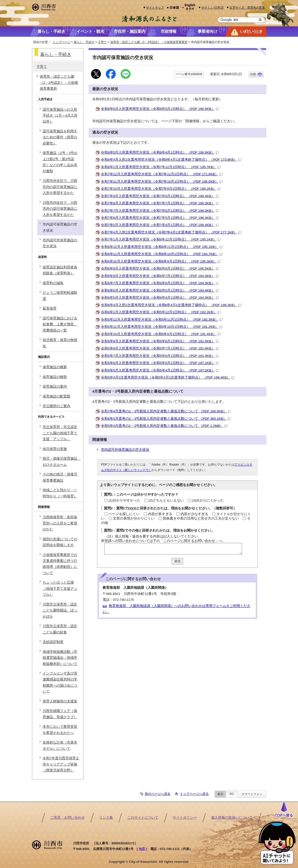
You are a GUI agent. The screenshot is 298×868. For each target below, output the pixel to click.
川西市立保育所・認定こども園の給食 (60, 629)
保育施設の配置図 (56, 396)
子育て (102, 42)
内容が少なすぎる (194, 514)
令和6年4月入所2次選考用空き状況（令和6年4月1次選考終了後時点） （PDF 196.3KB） (171, 305)
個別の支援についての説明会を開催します (60, 542)
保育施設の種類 (55, 377)
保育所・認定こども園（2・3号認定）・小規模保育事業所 (149, 42)
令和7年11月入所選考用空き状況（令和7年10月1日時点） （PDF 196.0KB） (162, 182)
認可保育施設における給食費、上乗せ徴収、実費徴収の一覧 (60, 324)
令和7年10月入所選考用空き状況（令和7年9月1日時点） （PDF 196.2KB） (161, 189)
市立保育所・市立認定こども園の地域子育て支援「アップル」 (60, 433)
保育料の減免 (53, 283)
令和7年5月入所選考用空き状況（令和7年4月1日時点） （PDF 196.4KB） (160, 225)
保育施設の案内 (55, 387)
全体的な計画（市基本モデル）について (60, 745)
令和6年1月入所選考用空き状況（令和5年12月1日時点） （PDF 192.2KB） (161, 312)
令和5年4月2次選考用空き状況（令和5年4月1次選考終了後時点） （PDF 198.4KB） (168, 377)
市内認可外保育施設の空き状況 (125, 450)
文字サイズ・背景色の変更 (247, 8)
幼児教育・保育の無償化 (60, 343)
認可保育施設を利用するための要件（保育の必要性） (60, 137)
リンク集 (106, 818)
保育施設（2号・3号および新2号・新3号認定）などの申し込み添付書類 (60, 162)
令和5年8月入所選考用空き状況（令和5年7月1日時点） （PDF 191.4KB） (160, 348)
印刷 (253, 74)
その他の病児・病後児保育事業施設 (60, 477)
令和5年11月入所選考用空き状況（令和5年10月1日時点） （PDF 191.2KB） (162, 327)
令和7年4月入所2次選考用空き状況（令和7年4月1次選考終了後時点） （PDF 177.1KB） (171, 232)
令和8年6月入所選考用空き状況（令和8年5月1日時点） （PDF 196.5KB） (160, 109)
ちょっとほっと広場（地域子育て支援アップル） (60, 589)
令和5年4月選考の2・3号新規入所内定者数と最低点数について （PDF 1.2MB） (164, 426)
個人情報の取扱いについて (232, 818)
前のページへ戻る (158, 794)
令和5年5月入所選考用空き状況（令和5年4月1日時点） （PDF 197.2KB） (160, 370)
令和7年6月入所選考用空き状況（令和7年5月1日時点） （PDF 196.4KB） (160, 218)
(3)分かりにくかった (208, 500)
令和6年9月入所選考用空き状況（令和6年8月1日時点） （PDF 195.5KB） (160, 269)
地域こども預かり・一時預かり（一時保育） (60, 493)
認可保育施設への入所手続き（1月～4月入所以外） (60, 116)
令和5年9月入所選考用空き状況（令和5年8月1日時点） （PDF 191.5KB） (160, 341)
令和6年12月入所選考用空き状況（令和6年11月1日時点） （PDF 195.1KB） (162, 247)
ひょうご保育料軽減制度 (60, 296)
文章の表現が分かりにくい (134, 518)
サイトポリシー (185, 818)
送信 (177, 561)
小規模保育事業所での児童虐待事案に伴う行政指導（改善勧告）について (60, 564)
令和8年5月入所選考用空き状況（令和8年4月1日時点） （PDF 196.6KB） (160, 152)
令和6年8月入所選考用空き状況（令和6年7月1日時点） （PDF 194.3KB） (160, 276)
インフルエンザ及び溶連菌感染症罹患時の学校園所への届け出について (60, 682)
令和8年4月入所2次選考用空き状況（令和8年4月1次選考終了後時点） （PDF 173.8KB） (171, 160)
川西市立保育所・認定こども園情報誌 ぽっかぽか (60, 610)
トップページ (61, 42)
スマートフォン (252, 794)
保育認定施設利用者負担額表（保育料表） (60, 270)
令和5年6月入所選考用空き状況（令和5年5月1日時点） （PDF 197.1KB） (160, 363)
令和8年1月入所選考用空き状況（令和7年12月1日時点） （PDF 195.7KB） (161, 167)
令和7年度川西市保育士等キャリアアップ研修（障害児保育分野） (61, 764)
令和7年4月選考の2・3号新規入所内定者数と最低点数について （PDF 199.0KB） (166, 411)
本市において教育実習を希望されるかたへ (60, 730)
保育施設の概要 (55, 367)
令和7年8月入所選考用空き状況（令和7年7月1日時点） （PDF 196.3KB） (160, 203)
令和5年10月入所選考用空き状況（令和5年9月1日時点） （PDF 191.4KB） (161, 334)
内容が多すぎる (160, 514)
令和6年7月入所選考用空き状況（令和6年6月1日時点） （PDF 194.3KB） (160, 283)
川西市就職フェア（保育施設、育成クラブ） (60, 714)
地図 (142, 849)
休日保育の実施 (55, 449)
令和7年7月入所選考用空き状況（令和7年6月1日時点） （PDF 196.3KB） (160, 211)
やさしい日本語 (213, 8)
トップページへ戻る (194, 794)
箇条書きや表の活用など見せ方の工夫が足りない (201, 518)
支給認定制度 (53, 642)
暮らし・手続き (84, 42)
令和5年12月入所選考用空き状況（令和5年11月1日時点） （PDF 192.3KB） (162, 320)
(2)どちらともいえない (166, 500)
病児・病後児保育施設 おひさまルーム (62, 461)
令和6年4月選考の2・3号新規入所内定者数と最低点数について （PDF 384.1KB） (166, 419)
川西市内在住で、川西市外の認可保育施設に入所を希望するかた (60, 209)
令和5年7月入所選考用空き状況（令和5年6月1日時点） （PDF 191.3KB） (160, 356)
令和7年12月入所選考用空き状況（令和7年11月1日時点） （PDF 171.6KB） (162, 174)
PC (232, 794)
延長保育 (50, 308)
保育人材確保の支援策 (60, 701)
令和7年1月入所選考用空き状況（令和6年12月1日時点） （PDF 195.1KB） (161, 239)
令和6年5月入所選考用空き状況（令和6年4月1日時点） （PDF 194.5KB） (160, 298)
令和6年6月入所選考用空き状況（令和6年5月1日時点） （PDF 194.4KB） (160, 290)
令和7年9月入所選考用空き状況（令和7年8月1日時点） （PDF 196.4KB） (160, 196)
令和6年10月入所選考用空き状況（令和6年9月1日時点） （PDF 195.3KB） (161, 261)
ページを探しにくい (124, 514)
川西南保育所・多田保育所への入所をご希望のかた (60, 523)
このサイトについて (143, 818)
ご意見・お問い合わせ (68, 818)
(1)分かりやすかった (124, 500)
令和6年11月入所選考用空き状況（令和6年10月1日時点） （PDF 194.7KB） (162, 254)
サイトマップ (155, 8)
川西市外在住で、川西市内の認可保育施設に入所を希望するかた (60, 187)
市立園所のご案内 (56, 406)
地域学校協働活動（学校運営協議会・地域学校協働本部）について (60, 658)
